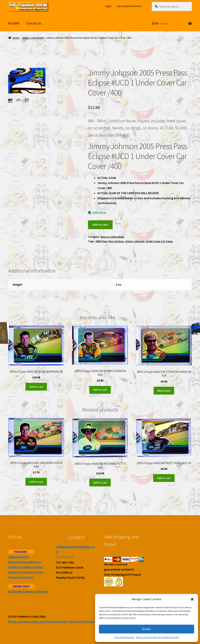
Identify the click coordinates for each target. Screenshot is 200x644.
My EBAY (14, 23)
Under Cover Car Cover (159, 241)
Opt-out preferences (124, 637)
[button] (192, 599)
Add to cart (100, 224)
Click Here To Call (65, 557)
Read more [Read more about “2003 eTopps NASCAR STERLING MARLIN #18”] (164, 391)
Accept (147, 629)
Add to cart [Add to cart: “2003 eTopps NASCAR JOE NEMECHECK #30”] (36, 482)
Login (108, 6)
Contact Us (34, 23)
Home (16, 38)
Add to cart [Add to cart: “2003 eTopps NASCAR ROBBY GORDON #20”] (100, 390)
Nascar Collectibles (33, 38)
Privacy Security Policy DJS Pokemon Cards (157, 637)
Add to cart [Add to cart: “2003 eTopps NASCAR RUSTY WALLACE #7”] (164, 478)
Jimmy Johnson (135, 241)
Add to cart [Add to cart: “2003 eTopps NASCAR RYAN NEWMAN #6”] (36, 387)
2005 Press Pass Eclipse (110, 241)
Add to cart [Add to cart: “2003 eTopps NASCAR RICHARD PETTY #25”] (100, 483)
